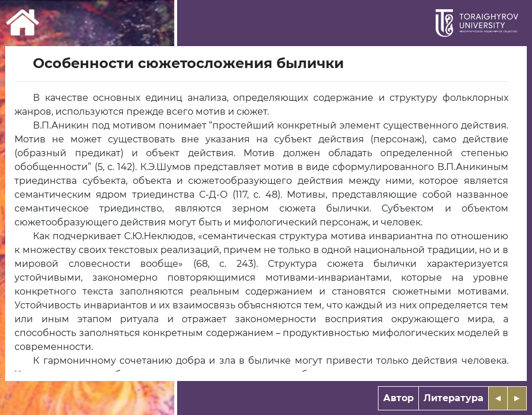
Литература (454, 398)
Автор (398, 398)
